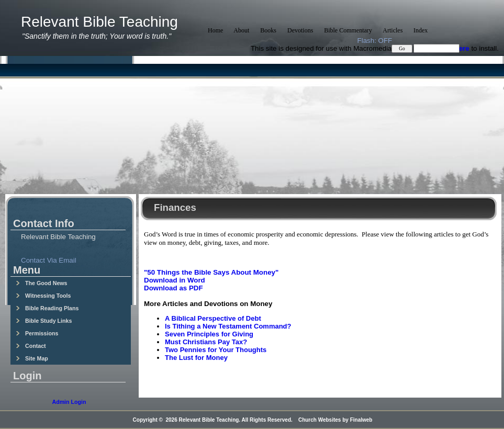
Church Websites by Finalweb (335, 420)
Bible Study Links (44, 321)
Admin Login (69, 402)
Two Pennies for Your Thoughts (216, 350)
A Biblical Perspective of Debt (213, 318)
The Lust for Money (196, 358)
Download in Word (175, 280)
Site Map (32, 358)
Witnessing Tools (43, 296)
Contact (31, 346)
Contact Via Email (49, 260)
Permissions (37, 333)
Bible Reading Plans (47, 308)
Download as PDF (173, 288)
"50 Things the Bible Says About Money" (211, 272)
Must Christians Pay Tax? (206, 342)
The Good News (42, 283)
